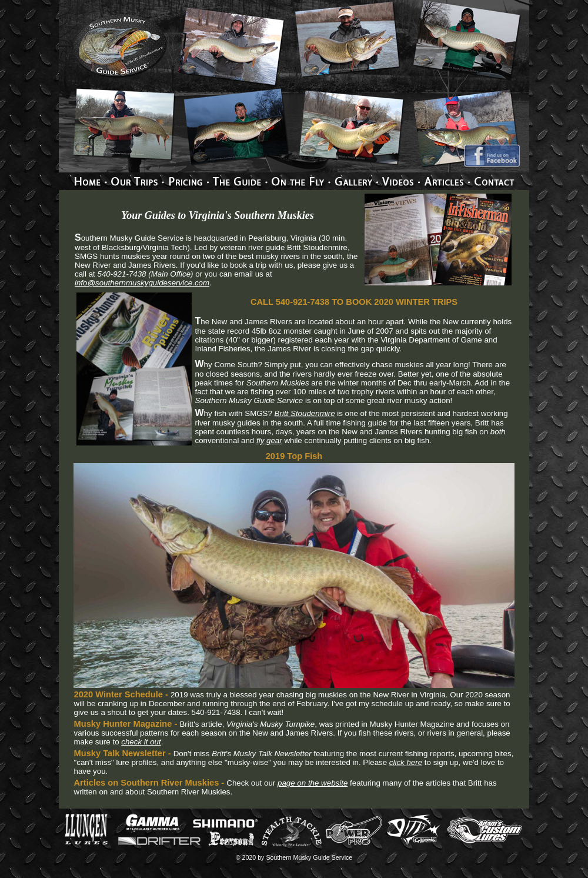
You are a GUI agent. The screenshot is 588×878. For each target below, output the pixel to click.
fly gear (269, 440)
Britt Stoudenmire (305, 413)
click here (406, 762)
